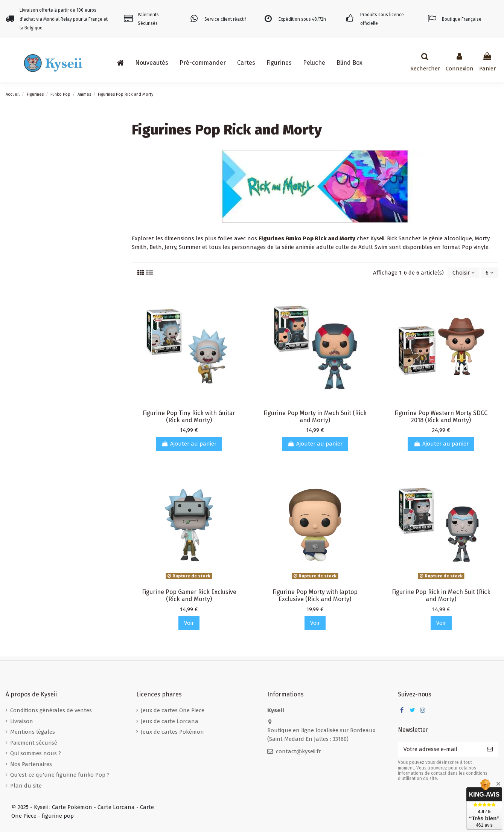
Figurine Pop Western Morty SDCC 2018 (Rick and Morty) (441, 417)
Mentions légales (33, 732)
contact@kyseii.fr (298, 751)
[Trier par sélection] (464, 273)
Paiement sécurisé (34, 743)
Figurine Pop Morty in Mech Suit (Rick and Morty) (315, 417)
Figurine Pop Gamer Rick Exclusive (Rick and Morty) (189, 595)
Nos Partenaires (31, 764)
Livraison (22, 721)
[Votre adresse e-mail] (440, 749)
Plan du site (26, 786)
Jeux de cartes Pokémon (172, 732)
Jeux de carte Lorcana (170, 721)
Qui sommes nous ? (36, 753)
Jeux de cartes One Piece (173, 710)
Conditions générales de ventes (51, 710)
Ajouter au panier (189, 444)
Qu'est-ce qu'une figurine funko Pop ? (60, 775)
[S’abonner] (490, 749)
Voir (189, 623)
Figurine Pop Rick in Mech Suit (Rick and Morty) (441, 595)
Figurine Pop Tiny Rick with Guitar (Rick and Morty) (189, 417)
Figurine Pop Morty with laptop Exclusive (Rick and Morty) (315, 595)
